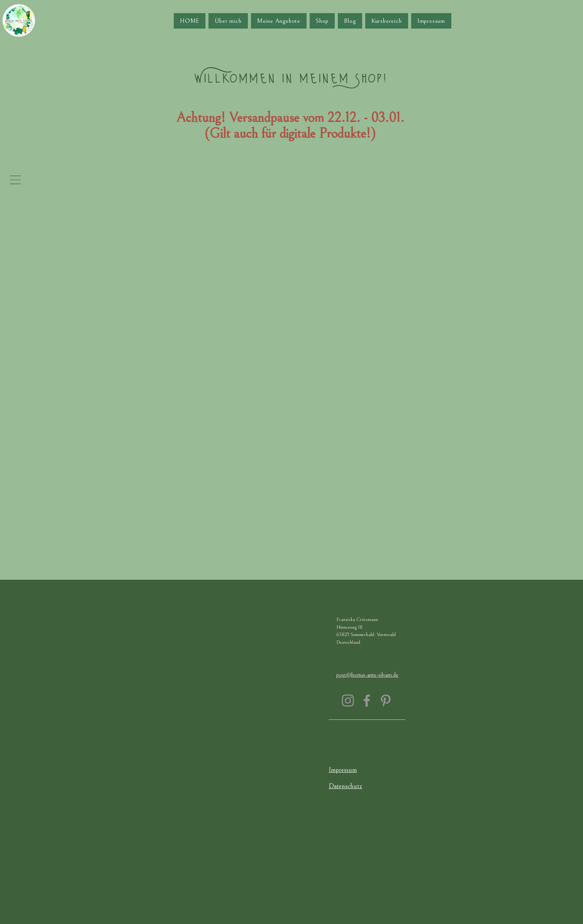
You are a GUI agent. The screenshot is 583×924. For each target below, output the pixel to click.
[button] (15, 180)
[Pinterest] (386, 701)
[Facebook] (367, 701)
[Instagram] (348, 701)
